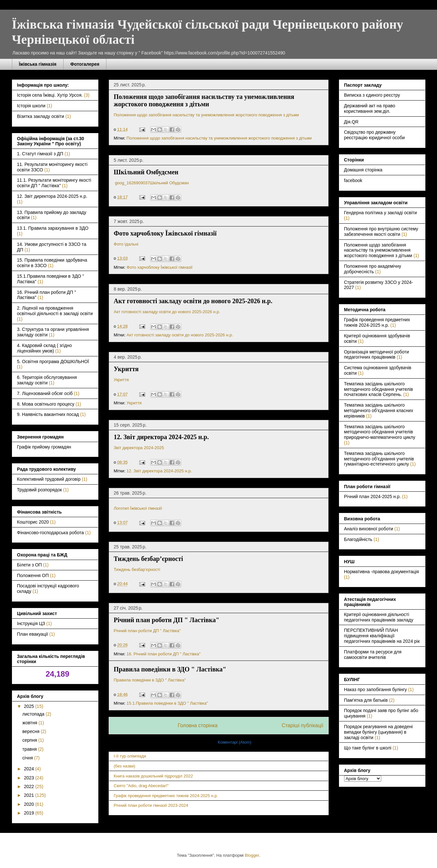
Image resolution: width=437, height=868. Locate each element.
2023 (30, 778)
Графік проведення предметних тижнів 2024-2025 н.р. (166, 796)
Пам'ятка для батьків (366, 700)
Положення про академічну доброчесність (373, 269)
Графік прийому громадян (44, 447)
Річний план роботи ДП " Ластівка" (167, 620)
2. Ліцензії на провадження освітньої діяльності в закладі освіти (55, 311)
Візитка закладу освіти (41, 116)
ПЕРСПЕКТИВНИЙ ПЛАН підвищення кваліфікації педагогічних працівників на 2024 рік (382, 636)
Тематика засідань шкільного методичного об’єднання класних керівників (379, 410)
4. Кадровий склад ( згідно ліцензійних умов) (45, 348)
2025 (30, 706)
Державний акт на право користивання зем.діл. (370, 108)
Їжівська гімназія (38, 64)
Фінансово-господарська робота (51, 533)
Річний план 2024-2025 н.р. (372, 497)
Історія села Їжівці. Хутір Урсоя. (50, 95)
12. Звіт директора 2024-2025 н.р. (161, 437)
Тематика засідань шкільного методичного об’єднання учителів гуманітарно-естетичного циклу (379, 459)
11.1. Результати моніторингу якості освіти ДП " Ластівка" (54, 183)
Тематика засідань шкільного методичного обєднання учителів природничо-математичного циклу (380, 432)
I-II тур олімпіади (130, 756)
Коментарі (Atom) (234, 742)
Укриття (126, 369)
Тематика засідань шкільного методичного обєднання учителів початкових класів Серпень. (379, 389)
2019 (30, 813)
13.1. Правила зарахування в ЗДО (53, 228)
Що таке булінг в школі (368, 748)
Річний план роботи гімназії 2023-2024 (151, 805)
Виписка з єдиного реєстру (372, 95)
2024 (30, 769)
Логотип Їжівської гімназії (138, 508)
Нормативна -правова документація (382, 572)
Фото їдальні (126, 244)
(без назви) (125, 766)
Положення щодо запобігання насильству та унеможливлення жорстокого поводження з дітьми (204, 100)
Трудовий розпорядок (40, 490)
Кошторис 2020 (33, 522)
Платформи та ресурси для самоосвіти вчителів (373, 655)
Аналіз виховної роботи (369, 529)
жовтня (30, 723)
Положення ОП (33, 575)
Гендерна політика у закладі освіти (381, 213)
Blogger (252, 855)
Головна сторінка (198, 725)
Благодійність (358, 539)
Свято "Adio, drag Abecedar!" (141, 786)
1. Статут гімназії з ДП (40, 154)
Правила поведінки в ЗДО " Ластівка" (170, 669)
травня (30, 749)
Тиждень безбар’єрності (149, 559)
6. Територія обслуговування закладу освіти (47, 380)
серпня (30, 740)
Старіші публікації (302, 725)
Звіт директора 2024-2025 (139, 448)
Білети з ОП (30, 565)
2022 (30, 786)
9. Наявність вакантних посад (48, 414)
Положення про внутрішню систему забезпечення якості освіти (381, 231)
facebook (353, 180)
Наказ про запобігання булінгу (376, 690)
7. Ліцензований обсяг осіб (45, 393)
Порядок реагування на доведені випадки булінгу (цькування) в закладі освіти (378, 732)
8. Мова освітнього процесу (46, 404)
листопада (34, 714)
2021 (30, 795)
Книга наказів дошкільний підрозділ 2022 (154, 776)
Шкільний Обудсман (169, 183)
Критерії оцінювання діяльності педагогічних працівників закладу (379, 617)
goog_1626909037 (132, 183)
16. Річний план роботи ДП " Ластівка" (163, 654)
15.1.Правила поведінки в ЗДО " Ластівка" (167, 703)
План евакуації (33, 634)
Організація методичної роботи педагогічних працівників (377, 355)
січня (28, 758)
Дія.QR (351, 122)
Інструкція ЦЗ (31, 623)
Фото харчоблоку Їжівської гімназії (165, 233)
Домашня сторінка (363, 170)
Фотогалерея (85, 64)
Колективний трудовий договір (49, 479)
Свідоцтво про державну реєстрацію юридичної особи (374, 135)
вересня (31, 731)
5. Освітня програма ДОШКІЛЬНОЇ (53, 362)
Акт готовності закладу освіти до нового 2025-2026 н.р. (193, 301)
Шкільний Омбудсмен (146, 172)
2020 (30, 804)
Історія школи (31, 106)
